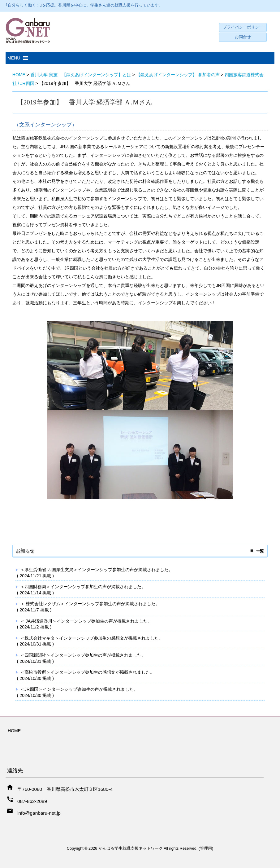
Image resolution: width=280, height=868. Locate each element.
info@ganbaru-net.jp (39, 813)
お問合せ (243, 37)
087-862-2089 (32, 801)
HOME (14, 731)
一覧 (260, 551)
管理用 (206, 848)
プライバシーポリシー (243, 27)
